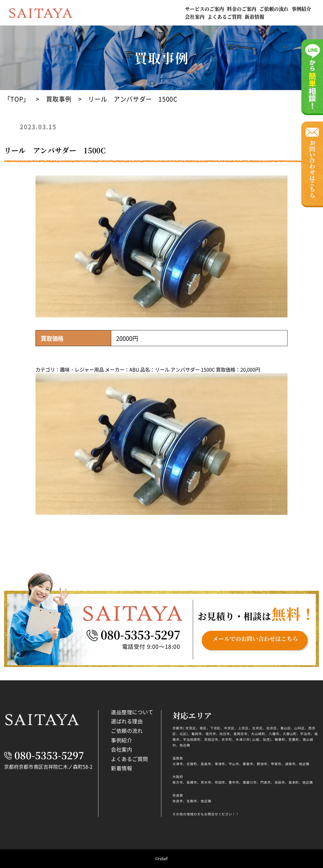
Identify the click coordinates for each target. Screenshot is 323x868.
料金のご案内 (242, 9)
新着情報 (254, 17)
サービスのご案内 (204, 9)
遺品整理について (132, 712)
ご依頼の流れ (274, 9)
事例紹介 (301, 9)
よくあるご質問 (225, 17)
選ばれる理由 (127, 721)
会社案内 (195, 17)
